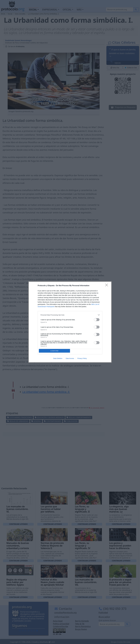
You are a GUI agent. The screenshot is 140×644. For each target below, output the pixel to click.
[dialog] (70, 322)
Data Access (70, 358)
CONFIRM (54, 351)
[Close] (107, 286)
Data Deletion (58, 358)
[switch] (97, 320)
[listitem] (70, 315)
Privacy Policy (82, 358)
